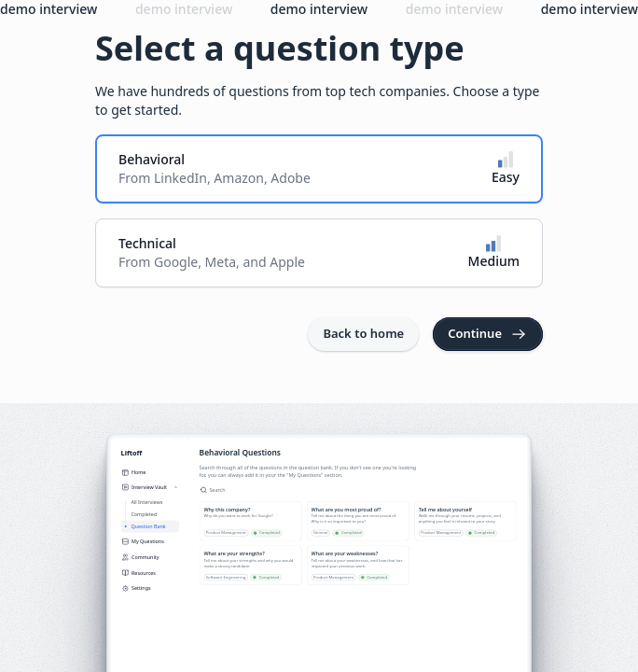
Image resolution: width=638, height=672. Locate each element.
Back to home (363, 333)
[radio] (319, 169)
